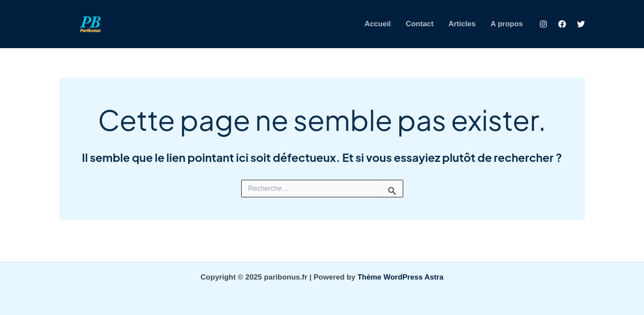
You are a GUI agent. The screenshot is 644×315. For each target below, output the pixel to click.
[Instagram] (543, 24)
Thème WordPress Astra (400, 277)
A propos (507, 24)
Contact (420, 24)
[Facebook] (562, 24)
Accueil (377, 24)
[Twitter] (581, 24)
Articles (462, 24)
